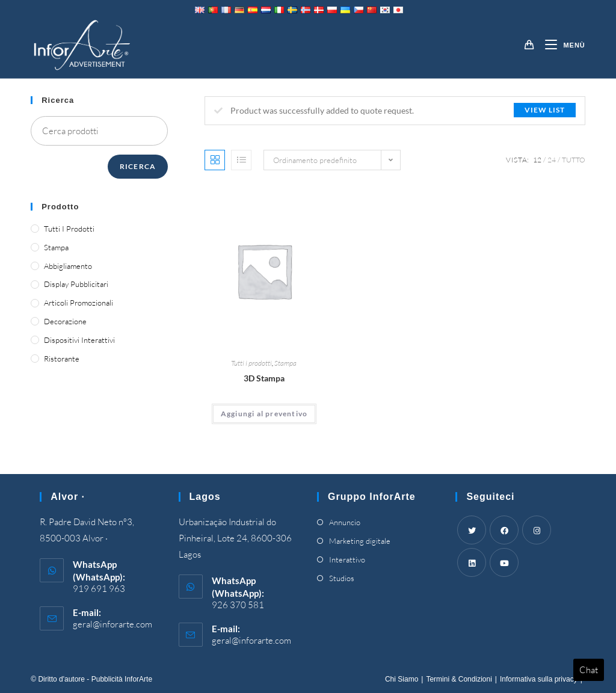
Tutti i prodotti (251, 363)
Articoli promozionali (79, 303)
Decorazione (65, 321)
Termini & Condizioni (459, 679)
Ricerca (138, 166)
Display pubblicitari (76, 284)
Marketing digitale (360, 541)
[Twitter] (472, 530)
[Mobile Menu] (560, 45)
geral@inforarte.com (112, 624)
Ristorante (62, 359)
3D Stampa (264, 378)
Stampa (285, 363)
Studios (342, 578)
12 (537, 160)
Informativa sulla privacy (539, 679)
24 (552, 160)
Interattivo (347, 559)
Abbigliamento (68, 266)
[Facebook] (504, 530)
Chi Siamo (402, 679)
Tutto (574, 160)
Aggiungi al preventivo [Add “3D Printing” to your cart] (264, 414)
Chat (589, 670)
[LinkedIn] (472, 562)
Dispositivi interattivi (79, 340)
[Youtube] (504, 562)
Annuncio (345, 522)
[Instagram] (537, 530)
